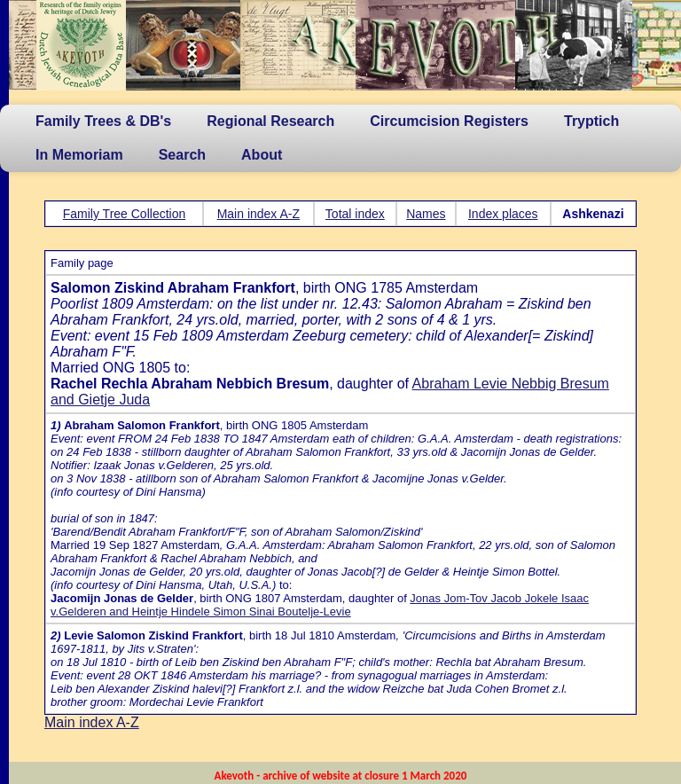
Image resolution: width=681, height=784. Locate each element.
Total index (355, 214)
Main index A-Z (258, 214)
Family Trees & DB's (103, 121)
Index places (503, 214)
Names (426, 214)
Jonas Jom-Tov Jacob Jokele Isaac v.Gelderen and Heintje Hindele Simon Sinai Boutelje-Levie (320, 605)
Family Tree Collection (125, 214)
